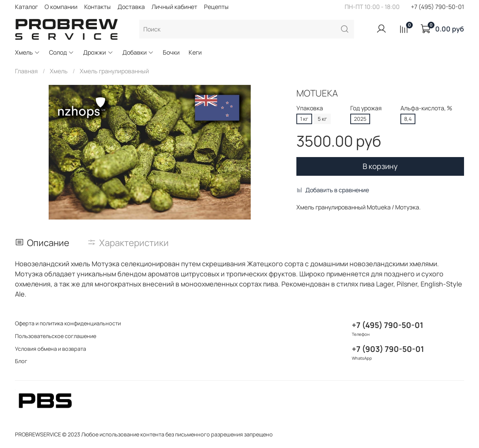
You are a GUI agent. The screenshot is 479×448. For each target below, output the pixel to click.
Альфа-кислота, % (426, 108)
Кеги (195, 52)
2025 (360, 119)
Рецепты (216, 7)
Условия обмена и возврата (51, 349)
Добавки (138, 52)
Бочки (171, 52)
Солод (62, 52)
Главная (26, 71)
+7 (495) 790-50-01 (437, 7)
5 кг (322, 119)
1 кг (304, 119)
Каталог (26, 7)
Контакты (97, 7)
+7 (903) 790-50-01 (388, 349)
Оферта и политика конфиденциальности (68, 323)
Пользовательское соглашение (56, 336)
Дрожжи (98, 52)
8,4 (408, 119)
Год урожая (366, 108)
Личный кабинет (174, 7)
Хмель (28, 52)
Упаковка (310, 108)
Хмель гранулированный (114, 71)
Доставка (131, 7)
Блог (21, 361)
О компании (61, 7)
